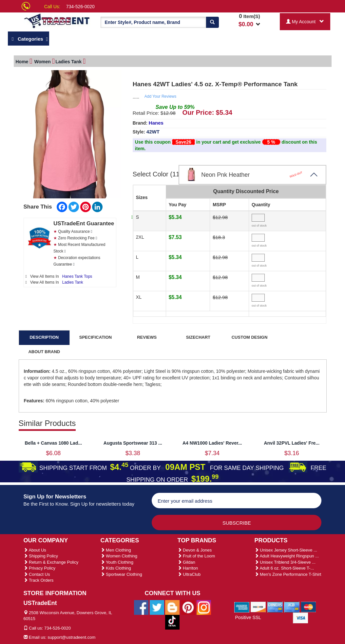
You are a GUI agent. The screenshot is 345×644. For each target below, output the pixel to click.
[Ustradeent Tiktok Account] (172, 622)
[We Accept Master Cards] (308, 607)
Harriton (188, 568)
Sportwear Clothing (121, 574)
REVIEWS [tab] (147, 337)
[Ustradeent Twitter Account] (157, 607)
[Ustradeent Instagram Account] (204, 607)
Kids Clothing (116, 568)
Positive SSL (248, 617)
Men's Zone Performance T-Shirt (288, 574)
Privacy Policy (40, 568)
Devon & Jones (195, 550)
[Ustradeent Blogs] (172, 607)
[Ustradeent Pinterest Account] (188, 607)
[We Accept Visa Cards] (301, 617)
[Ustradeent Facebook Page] (141, 607)
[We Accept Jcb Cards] (292, 607)
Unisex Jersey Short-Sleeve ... (286, 550)
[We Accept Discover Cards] (258, 607)
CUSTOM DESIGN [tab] (250, 337)
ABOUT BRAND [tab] (44, 352)
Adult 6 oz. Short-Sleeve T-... (284, 568)
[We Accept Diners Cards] (275, 607)
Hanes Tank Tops (77, 276)
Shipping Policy (41, 556)
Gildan (186, 562)
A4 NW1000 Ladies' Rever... (212, 443)
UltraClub (189, 574)
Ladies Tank (73, 282)
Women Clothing (119, 556)
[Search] (212, 22)
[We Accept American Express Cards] (242, 607)
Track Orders (39, 580)
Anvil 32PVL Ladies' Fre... (292, 443)
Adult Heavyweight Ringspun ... (287, 556)
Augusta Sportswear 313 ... (133, 443)
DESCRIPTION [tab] (44, 337)
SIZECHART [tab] (198, 337)
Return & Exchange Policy (51, 562)
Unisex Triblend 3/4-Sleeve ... (285, 562)
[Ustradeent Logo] (57, 20)
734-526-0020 (80, 7)
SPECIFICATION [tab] (96, 337)
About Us (35, 550)
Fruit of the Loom (196, 556)
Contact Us (37, 574)
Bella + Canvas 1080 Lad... (53, 443)
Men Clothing (116, 550)
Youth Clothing (117, 562)
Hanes (156, 123)
